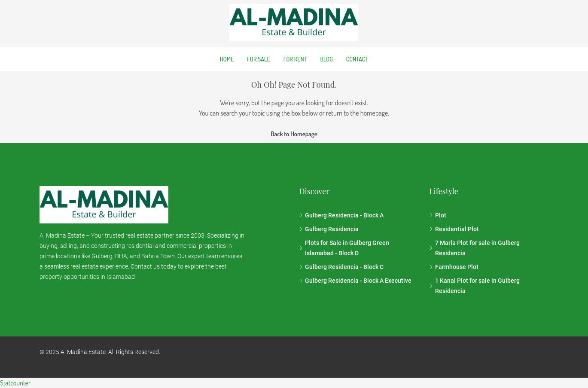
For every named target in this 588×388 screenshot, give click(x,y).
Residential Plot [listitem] (454, 229)
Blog (326, 59)
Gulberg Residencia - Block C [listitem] (341, 267)
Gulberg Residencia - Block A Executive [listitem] (355, 281)
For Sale (258, 59)
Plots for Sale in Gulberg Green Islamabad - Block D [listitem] (344, 248)
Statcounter (15, 383)
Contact (357, 59)
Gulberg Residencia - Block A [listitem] (341, 215)
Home (227, 59)
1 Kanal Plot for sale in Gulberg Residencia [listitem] (474, 286)
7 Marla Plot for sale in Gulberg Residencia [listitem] (474, 248)
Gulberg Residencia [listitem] (329, 229)
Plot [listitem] (438, 215)
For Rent (295, 59)
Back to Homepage (294, 134)
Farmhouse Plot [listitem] (454, 267)
